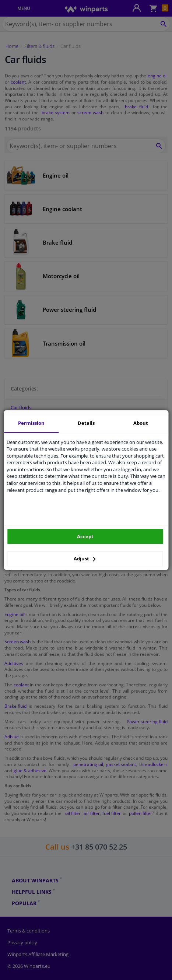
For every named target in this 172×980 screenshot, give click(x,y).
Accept (85, 536)
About (141, 423)
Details (86, 423)
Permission (31, 423)
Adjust (85, 559)
